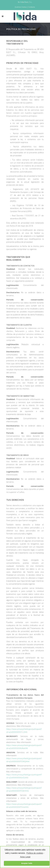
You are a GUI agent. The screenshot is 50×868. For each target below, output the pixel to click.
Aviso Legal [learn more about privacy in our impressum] (25, 857)
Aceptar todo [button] (27, 863)
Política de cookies (35, 853)
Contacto (32, 7)
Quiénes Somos (21, 7)
